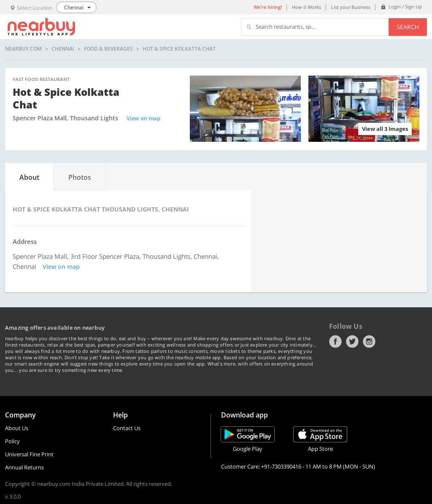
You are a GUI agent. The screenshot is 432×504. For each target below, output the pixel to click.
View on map (143, 118)
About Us (17, 428)
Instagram (369, 341)
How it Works (306, 7)
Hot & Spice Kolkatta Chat (179, 49)
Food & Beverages (108, 49)
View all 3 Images (385, 129)
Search (408, 27)
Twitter (352, 341)
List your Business (351, 7)
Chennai (63, 49)
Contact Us (127, 428)
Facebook (335, 341)
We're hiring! (268, 7)
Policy (12, 441)
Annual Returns (24, 467)
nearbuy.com (23, 49)
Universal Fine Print (29, 454)
